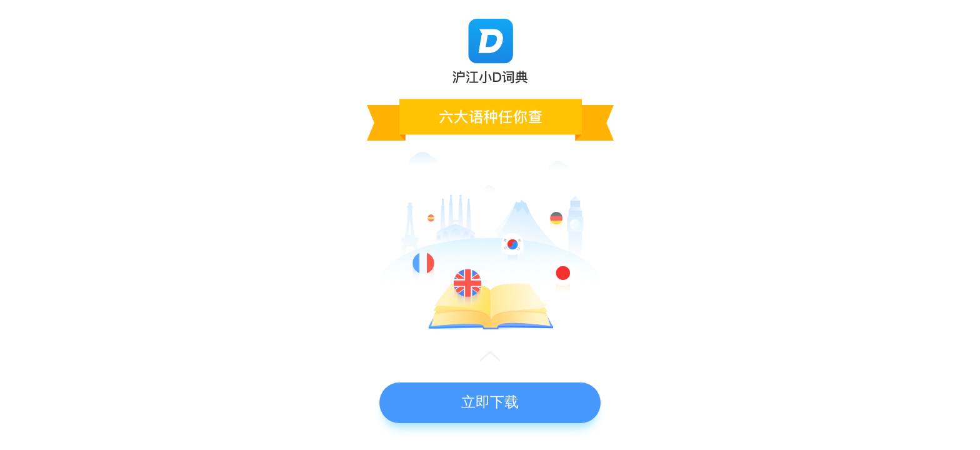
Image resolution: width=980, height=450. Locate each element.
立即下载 (490, 402)
